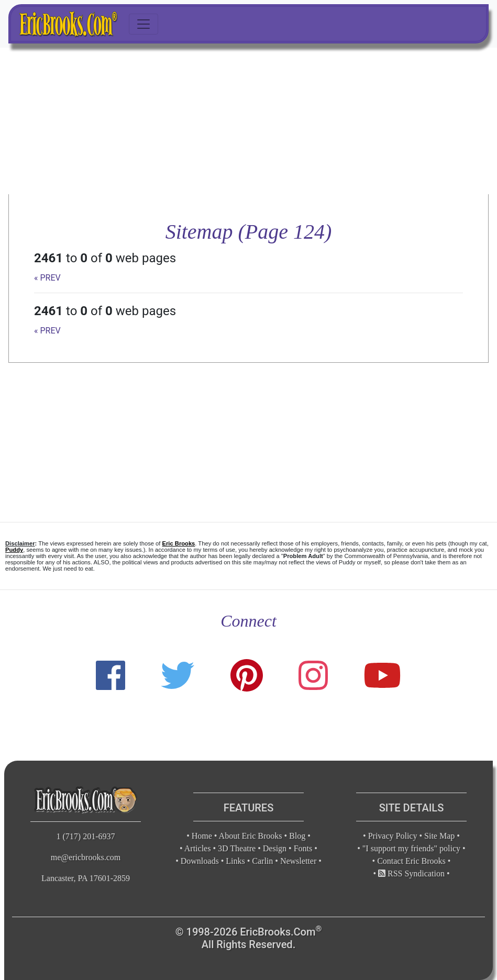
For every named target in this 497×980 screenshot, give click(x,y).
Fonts (303, 848)
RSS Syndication (411, 873)
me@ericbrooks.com (86, 857)
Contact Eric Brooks (411, 861)
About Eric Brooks (251, 836)
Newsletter (298, 861)
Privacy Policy (393, 836)
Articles (198, 848)
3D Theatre (237, 848)
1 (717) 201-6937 (86, 836)
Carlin (262, 861)
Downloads (200, 861)
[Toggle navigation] (143, 24)
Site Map (439, 836)
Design (275, 848)
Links (235, 861)
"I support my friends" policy (411, 848)
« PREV (47, 278)
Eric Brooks (179, 543)
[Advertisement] (249, 121)
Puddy (14, 550)
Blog (297, 836)
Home (202, 836)
